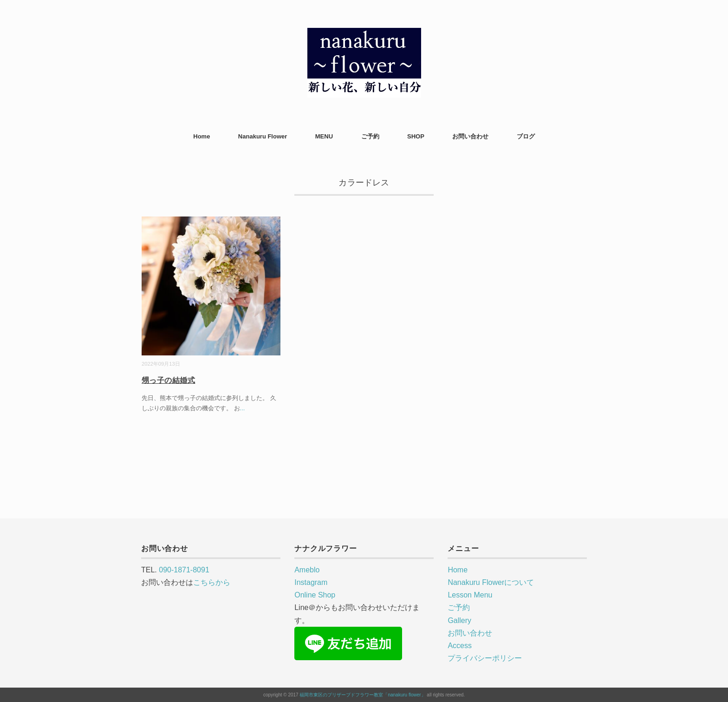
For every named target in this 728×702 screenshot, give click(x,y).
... (243, 408)
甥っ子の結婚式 (168, 380)
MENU (324, 136)
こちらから (212, 582)
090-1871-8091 (184, 570)
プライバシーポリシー (485, 658)
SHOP (416, 136)
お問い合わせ (470, 136)
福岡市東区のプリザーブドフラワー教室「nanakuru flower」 (362, 695)
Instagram (311, 582)
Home (201, 136)
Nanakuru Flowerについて (491, 582)
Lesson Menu (470, 595)
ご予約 (370, 136)
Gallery (459, 620)
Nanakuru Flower (263, 136)
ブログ (526, 136)
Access (460, 646)
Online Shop (315, 595)
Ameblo (307, 570)
